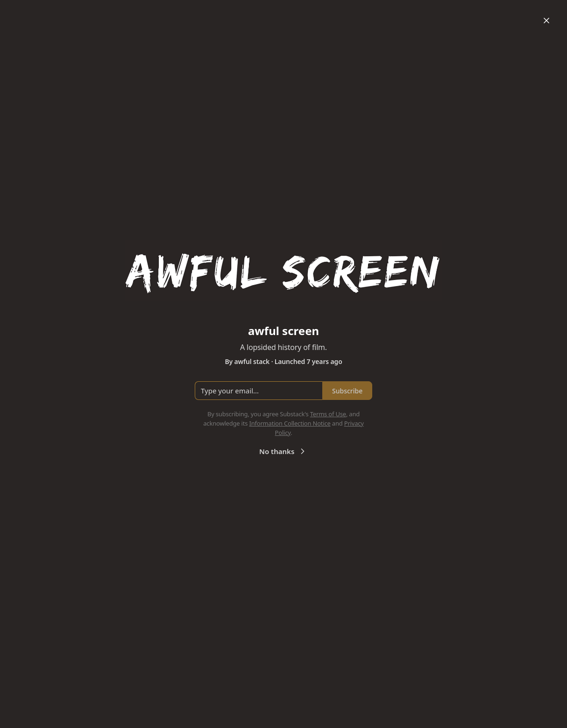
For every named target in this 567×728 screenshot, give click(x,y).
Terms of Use (328, 414)
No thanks (283, 451)
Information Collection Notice (290, 423)
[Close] (546, 21)
